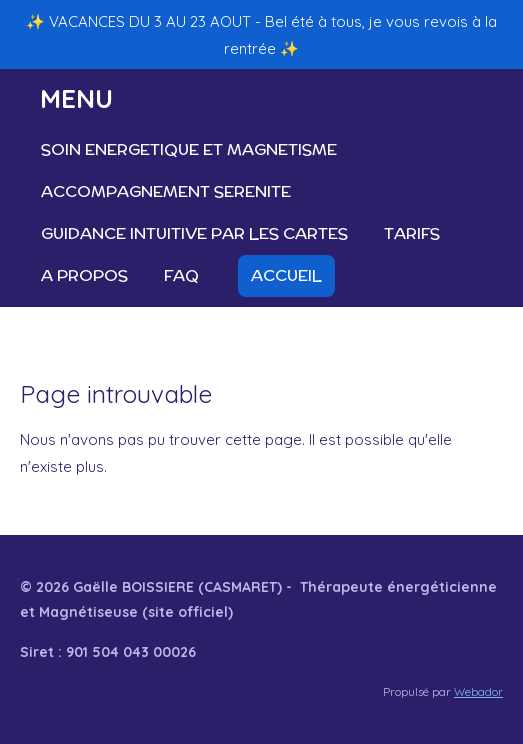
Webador (478, 691)
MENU (76, 98)
